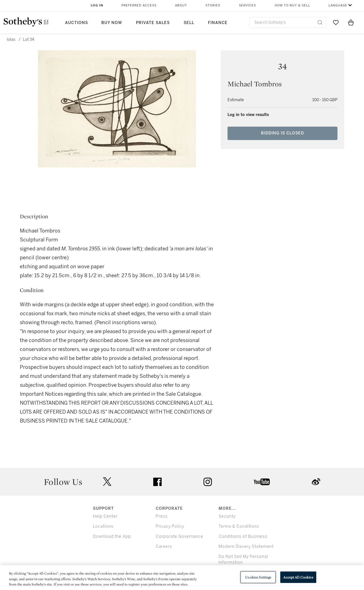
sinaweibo (316, 482)
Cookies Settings (258, 577)
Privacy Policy (170, 526)
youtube (262, 482)
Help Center (105, 516)
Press (162, 516)
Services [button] (247, 5)
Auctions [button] (76, 23)
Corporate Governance (179, 536)
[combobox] (288, 22)
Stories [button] (213, 5)
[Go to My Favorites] (336, 22)
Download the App (112, 536)
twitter (107, 482)
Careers (164, 547)
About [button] (181, 5)
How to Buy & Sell (292, 5)
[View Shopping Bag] (351, 22)
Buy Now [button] (112, 23)
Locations (103, 526)
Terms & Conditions (239, 526)
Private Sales (153, 23)
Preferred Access (139, 5)
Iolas (11, 40)
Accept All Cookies (298, 577)
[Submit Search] (320, 22)
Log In (97, 5)
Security (227, 516)
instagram (208, 482)
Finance (218, 23)
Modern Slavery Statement (246, 547)
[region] (182, 578)
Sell (189, 23)
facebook (157, 482)
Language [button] (338, 5)
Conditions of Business (243, 536)
